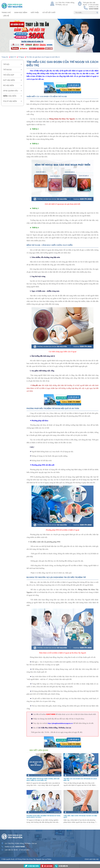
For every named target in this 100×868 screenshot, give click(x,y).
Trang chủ (6, 12)
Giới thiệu (35, 12)
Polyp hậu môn (10, 101)
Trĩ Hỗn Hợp (9, 75)
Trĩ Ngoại (7, 70)
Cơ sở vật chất (49, 12)
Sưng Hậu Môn (10, 96)
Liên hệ (6, 16)
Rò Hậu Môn (9, 85)
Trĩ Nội (6, 64)
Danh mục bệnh (21, 12)
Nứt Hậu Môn (9, 80)
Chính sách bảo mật (92, 859)
